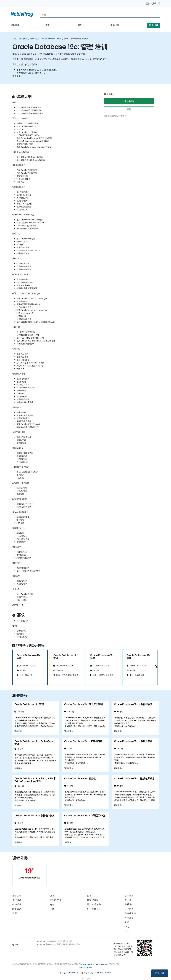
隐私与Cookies (85, 967)
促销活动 (17, 904)
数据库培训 (23, 39)
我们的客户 (130, 913)
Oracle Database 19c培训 (51, 39)
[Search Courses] (100, 15)
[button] (156, 667)
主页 (15, 39)
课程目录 (15, 25)
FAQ (127, 927)
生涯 (127, 922)
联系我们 (160, 973)
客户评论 (129, 918)
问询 (129, 109)
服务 (80, 25)
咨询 (48, 25)
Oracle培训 (34, 39)
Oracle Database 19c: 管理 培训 (76, 39)
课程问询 (129, 101)
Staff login (85, 978)
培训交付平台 (94, 909)
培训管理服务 (94, 904)
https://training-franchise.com (95, 964)
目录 (52, 909)
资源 (15, 913)
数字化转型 (93, 900)
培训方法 (17, 909)
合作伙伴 (129, 909)
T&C (127, 931)
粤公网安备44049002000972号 (98, 973)
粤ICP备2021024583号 (69, 973)
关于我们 (115, 25)
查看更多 (17, 76)
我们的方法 (56, 900)
